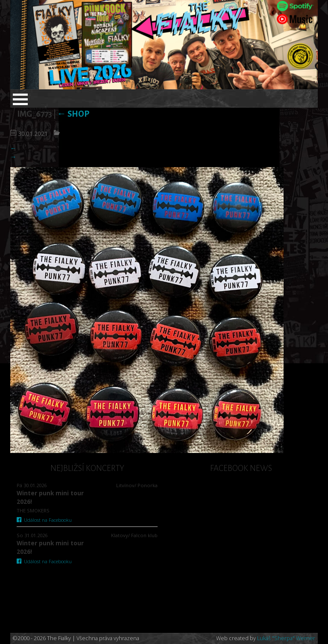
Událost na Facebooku (44, 520)
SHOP (73, 114)
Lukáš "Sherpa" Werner (286, 638)
